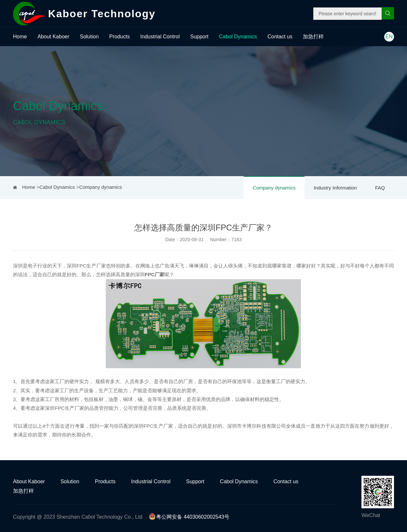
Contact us (280, 37)
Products (120, 37)
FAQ (380, 188)
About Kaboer (53, 37)
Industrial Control (160, 37)
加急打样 (313, 37)
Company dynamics (274, 188)
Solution (89, 37)
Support (199, 37)
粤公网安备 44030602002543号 (189, 517)
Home (20, 37)
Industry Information (335, 188)
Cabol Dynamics (238, 37)
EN (389, 37)
